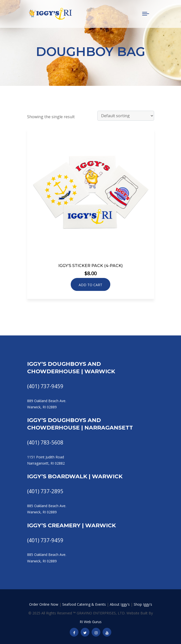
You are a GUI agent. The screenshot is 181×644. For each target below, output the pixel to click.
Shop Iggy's (143, 604)
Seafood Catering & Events (84, 604)
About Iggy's (120, 604)
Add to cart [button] (90, 285)
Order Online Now (44, 604)
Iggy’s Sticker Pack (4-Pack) (90, 266)
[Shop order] (126, 116)
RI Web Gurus (91, 622)
